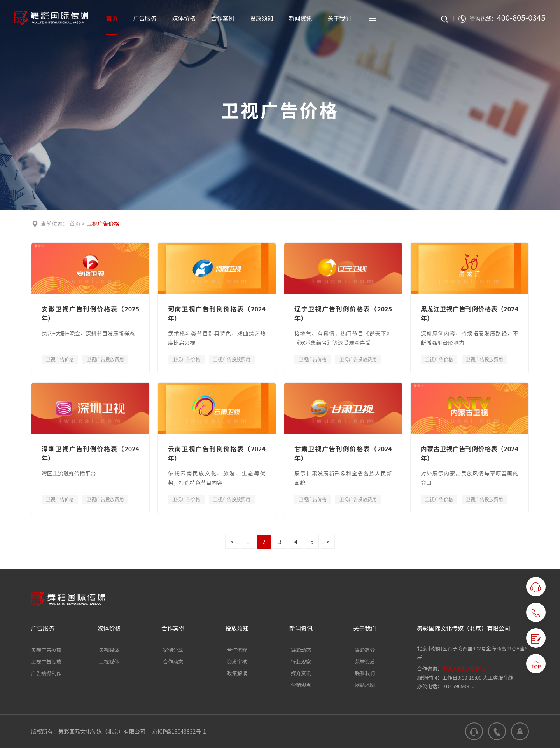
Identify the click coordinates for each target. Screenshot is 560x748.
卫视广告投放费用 (105, 359)
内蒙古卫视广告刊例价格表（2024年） (470, 453)
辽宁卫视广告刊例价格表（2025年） (343, 313)
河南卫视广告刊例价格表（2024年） (217, 313)
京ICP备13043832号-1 (179, 731)
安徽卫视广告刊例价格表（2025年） (90, 313)
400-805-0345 (464, 668)
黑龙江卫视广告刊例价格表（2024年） (470, 313)
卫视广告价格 (103, 224)
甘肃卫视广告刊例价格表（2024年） (343, 453)
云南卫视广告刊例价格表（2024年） (217, 453)
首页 (75, 224)
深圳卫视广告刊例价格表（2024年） (90, 453)
